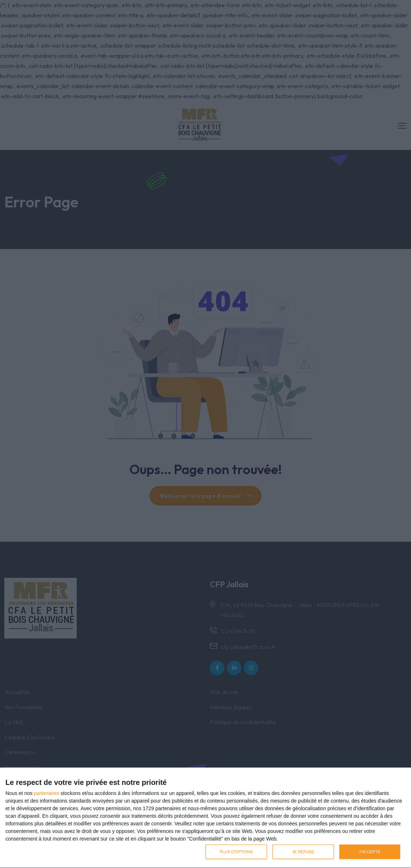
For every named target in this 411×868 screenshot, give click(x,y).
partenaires (47, 793)
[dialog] (205, 818)
